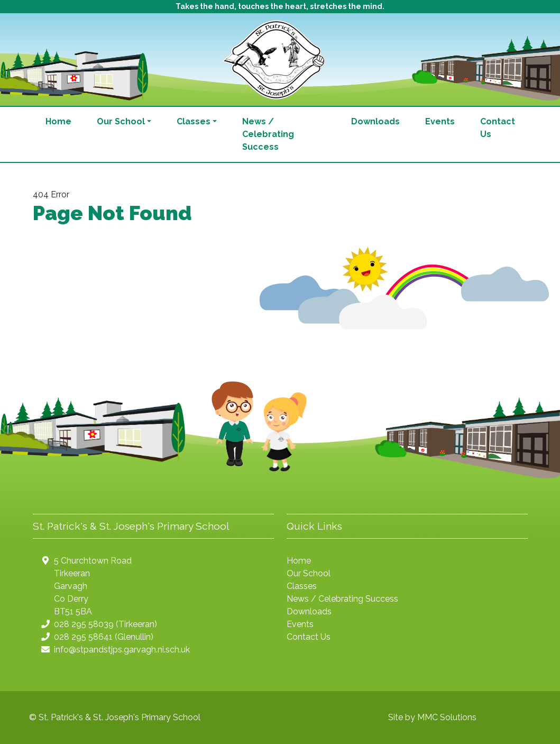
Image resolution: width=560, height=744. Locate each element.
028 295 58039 (84, 624)
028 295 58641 (83, 637)
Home (58, 121)
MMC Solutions (447, 717)
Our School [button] (121, 121)
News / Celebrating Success (268, 134)
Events (440, 121)
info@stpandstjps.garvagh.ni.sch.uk (122, 650)
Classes (302, 586)
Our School (309, 573)
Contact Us (498, 128)
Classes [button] (194, 121)
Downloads (375, 121)
